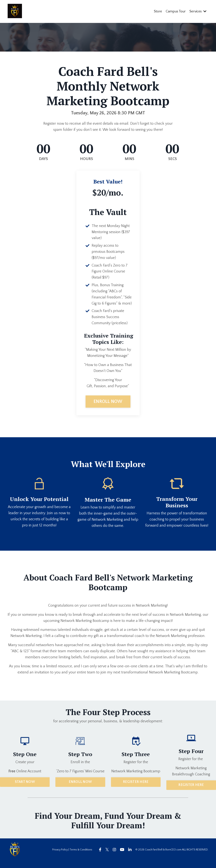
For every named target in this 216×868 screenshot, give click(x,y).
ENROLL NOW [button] (108, 408)
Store (158, 11)
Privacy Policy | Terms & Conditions (72, 857)
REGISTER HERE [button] (136, 789)
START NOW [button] (25, 789)
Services (198, 11)
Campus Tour (176, 11)
